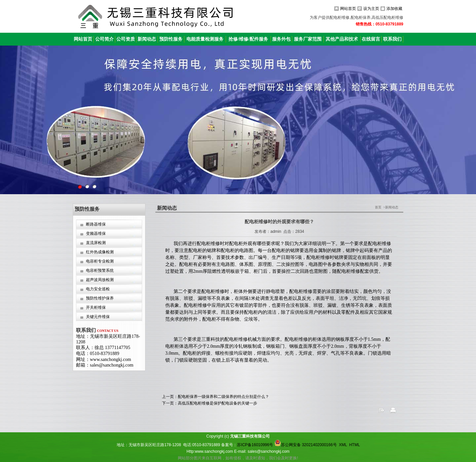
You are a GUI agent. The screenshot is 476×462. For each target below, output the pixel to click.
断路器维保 (96, 224)
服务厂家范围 (308, 39)
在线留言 (371, 39)
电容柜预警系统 (100, 270)
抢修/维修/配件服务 (248, 39)
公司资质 (126, 39)
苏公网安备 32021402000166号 (306, 445)
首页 (378, 207)
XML (343, 445)
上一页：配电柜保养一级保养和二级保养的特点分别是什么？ (216, 397)
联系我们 (392, 39)
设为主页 (371, 9)
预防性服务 (171, 39)
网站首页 (348, 9)
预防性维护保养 (100, 298)
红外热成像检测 (100, 252)
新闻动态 (147, 39)
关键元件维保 (98, 317)
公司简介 (104, 39)
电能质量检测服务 (205, 39)
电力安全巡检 (98, 289)
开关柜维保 (96, 307)
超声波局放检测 (100, 280)
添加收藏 (394, 9)
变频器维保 (96, 233)
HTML (354, 445)
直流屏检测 (96, 243)
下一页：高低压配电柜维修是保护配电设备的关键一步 (210, 403)
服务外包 (281, 39)
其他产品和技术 (342, 39)
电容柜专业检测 (100, 261)
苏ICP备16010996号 (255, 445)
